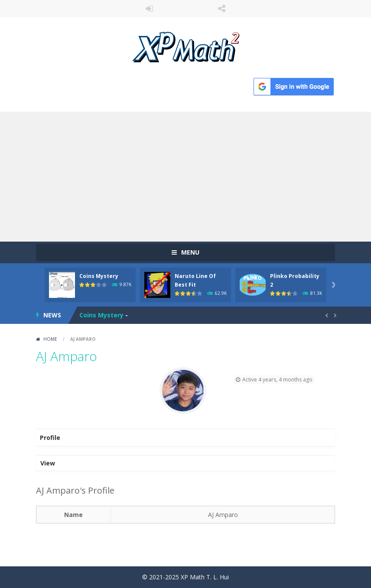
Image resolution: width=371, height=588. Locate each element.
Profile (50, 438)
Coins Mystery (99, 276)
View (48, 463)
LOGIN (150, 9)
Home (50, 339)
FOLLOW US (222, 9)
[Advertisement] (185, 177)
